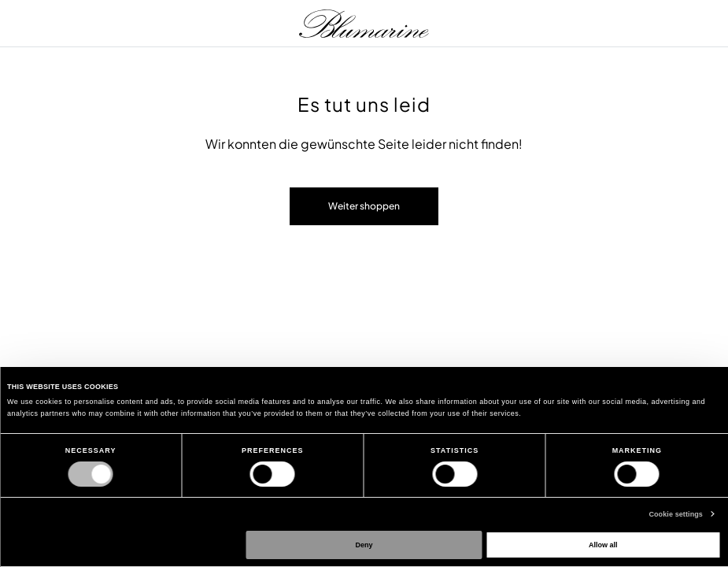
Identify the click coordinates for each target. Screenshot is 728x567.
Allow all (603, 545)
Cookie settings (676, 514)
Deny (364, 545)
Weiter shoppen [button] (364, 206)
